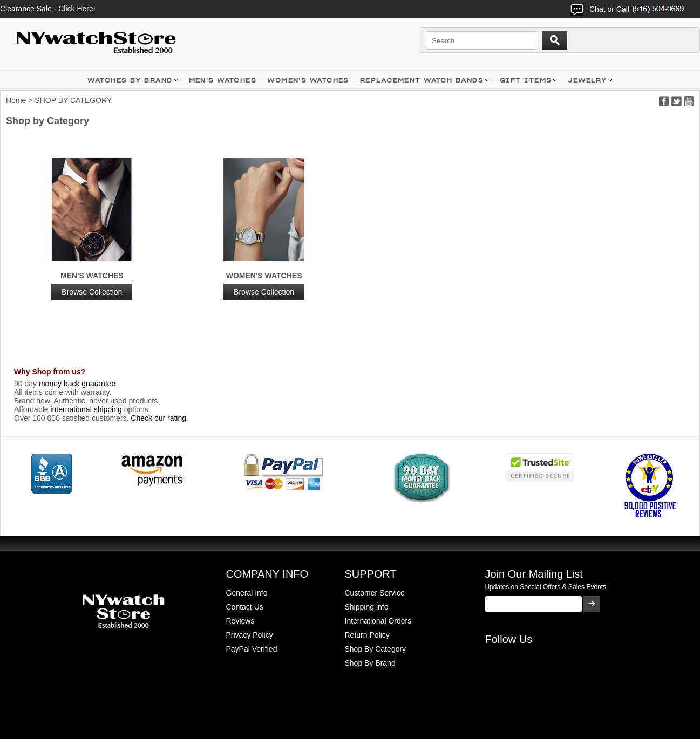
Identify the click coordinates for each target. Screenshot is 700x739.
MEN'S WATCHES (223, 80)
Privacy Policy (250, 635)
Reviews (240, 621)
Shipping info (367, 607)
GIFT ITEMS (526, 80)
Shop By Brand (370, 663)
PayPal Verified (252, 649)
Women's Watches (264, 286)
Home (16, 100)
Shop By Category (376, 649)
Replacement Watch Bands (422, 80)
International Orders (378, 621)
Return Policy (367, 635)
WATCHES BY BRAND (130, 80)
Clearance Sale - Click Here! (48, 9)
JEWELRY (587, 80)
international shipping (86, 409)
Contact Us (245, 607)
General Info (247, 593)
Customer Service (375, 593)
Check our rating (158, 418)
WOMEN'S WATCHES (308, 80)
